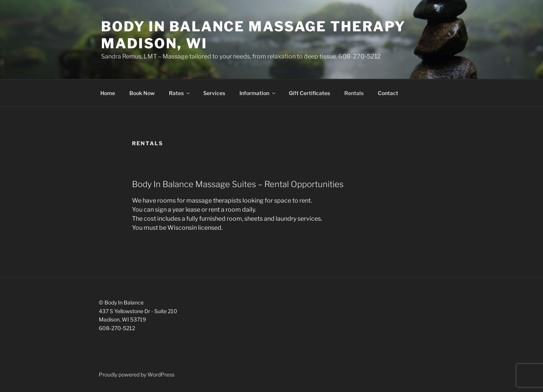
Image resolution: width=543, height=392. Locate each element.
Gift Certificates (309, 93)
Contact (388, 93)
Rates (180, 93)
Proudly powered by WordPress (137, 374)
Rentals (354, 93)
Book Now (142, 93)
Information (258, 93)
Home (108, 93)
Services (214, 93)
